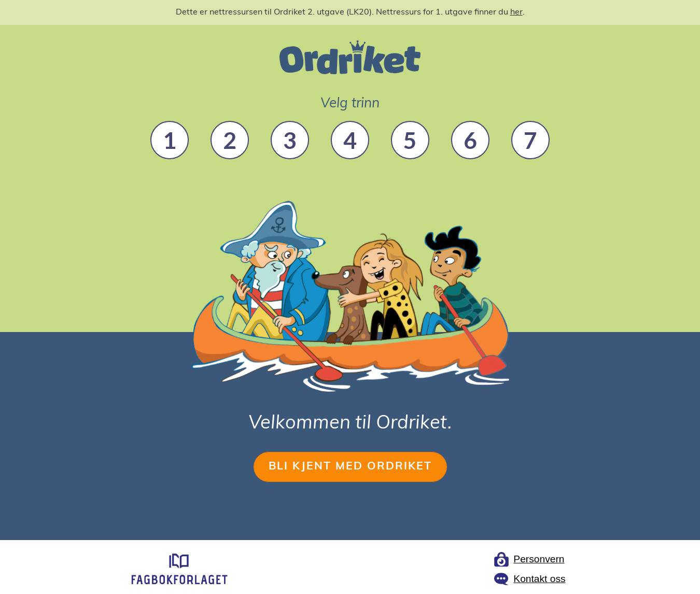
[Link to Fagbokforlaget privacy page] (529, 559)
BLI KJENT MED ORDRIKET (350, 467)
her (516, 12)
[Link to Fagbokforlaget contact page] (529, 579)
